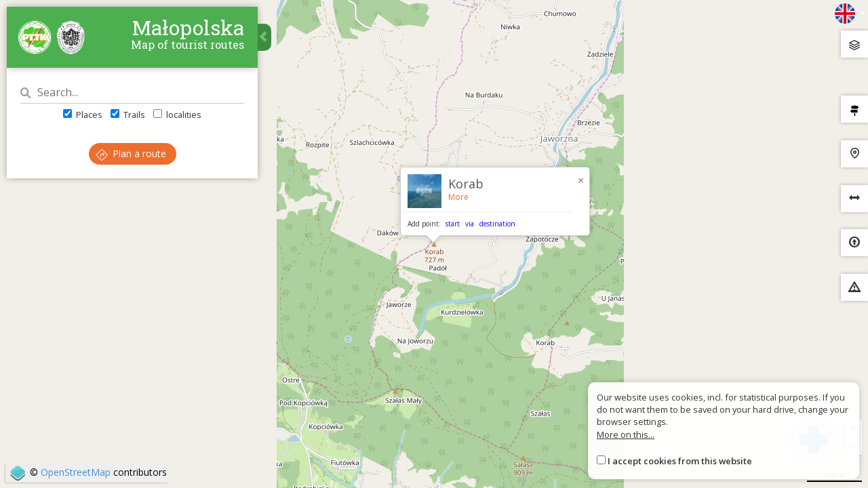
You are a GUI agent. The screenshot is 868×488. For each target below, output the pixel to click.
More (458, 197)
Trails (128, 115)
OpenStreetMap (76, 472)
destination (497, 224)
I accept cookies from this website (680, 461)
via (470, 224)
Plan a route (131, 154)
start (453, 224)
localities (177, 115)
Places (83, 115)
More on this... (626, 434)
